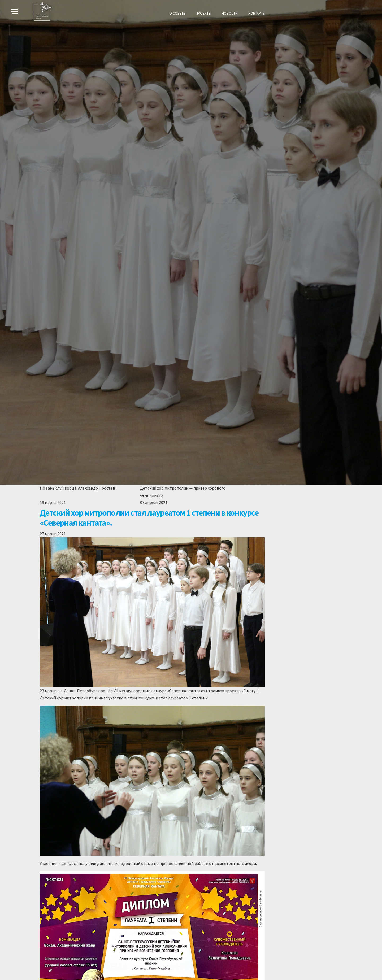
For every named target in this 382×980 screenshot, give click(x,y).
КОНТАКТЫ (257, 13)
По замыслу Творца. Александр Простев (77, 488)
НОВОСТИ (230, 13)
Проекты (203, 13)
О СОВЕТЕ (177, 13)
